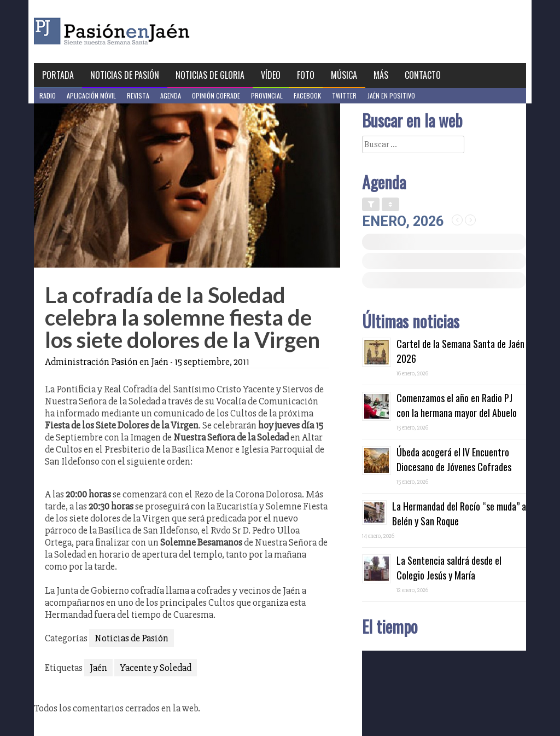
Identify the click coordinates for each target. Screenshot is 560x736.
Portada (58, 75)
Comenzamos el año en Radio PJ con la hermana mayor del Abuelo (457, 405)
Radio (48, 95)
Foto (306, 75)
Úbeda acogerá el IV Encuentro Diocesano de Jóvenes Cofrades (454, 459)
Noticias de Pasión (125, 75)
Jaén (98, 668)
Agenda (171, 95)
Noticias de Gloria (210, 75)
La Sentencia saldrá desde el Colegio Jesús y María (449, 568)
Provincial (267, 95)
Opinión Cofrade (216, 95)
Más (381, 75)
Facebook (307, 95)
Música (344, 75)
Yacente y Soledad (156, 668)
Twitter (344, 95)
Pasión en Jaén (141, 31)
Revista (138, 95)
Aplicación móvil (91, 95)
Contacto (423, 75)
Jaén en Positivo (391, 95)
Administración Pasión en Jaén (107, 362)
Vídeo (271, 75)
